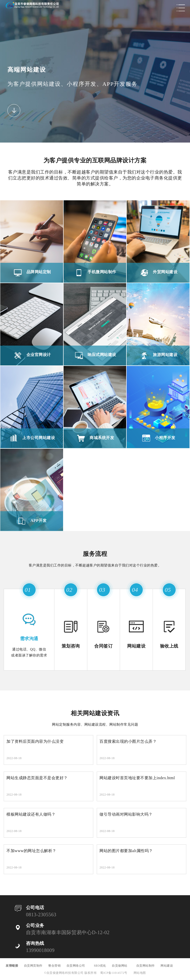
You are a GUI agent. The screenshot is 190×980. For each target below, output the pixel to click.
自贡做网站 (121, 966)
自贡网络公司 (77, 966)
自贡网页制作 (33, 966)
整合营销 (54, 966)
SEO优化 (100, 966)
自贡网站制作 (146, 966)
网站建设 (170, 966)
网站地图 (140, 973)
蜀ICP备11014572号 (114, 973)
